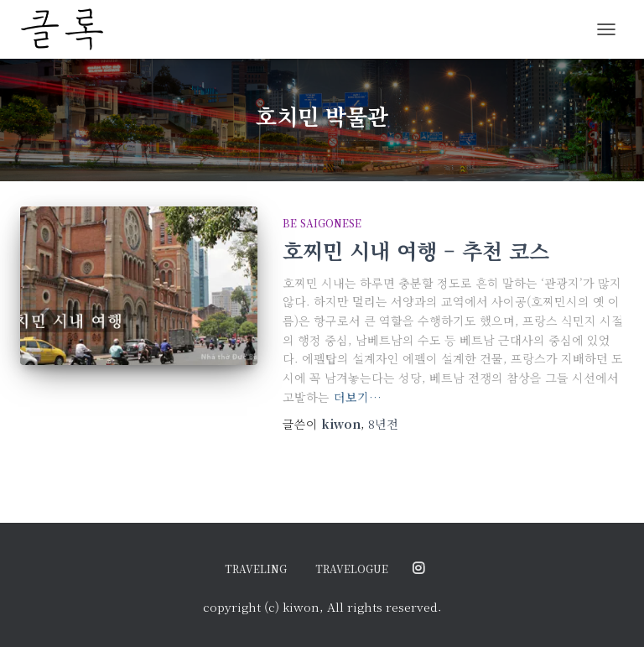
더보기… (358, 397)
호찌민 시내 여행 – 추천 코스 (416, 250)
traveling (256, 569)
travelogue (352, 569)
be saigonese (322, 223)
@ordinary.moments (418, 569)
